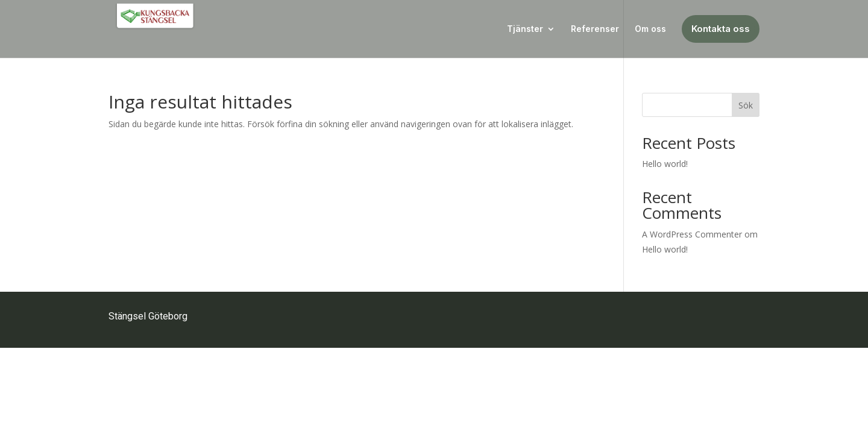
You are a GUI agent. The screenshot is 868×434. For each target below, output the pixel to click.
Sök (746, 105)
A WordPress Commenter (692, 234)
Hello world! (665, 164)
